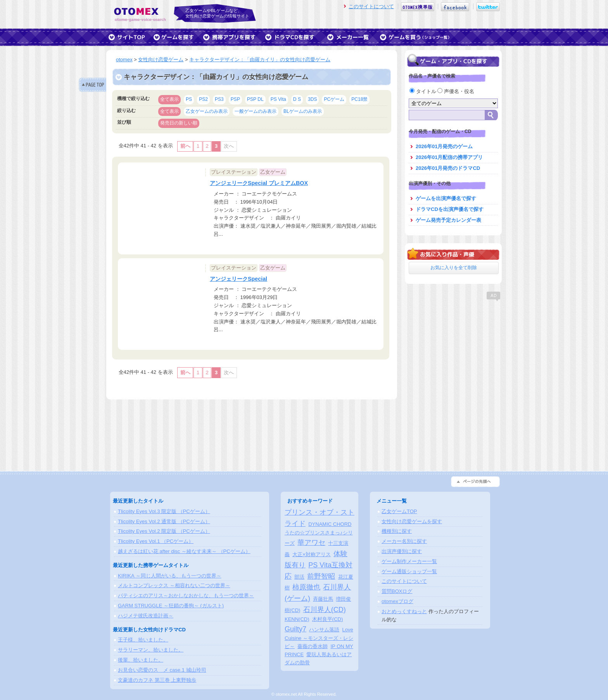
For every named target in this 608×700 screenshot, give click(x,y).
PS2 (203, 99)
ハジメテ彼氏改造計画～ (146, 616)
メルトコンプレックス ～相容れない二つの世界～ (174, 585)
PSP (235, 99)
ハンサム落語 (324, 630)
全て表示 (169, 99)
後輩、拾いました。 (141, 660)
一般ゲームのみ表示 (256, 111)
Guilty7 (295, 629)
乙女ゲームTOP (399, 511)
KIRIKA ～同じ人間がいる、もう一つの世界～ (170, 576)
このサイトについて (371, 6)
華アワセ (311, 543)
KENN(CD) (297, 619)
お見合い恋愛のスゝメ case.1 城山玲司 (162, 670)
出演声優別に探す (402, 551)
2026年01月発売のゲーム (444, 146)
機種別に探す (397, 531)
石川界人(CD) (325, 610)
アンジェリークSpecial (238, 279)
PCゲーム (334, 99)
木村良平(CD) (327, 619)
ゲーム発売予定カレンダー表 (448, 220)
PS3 (219, 99)
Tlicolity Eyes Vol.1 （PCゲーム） (156, 541)
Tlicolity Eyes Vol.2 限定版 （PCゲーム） (164, 531)
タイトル (423, 91)
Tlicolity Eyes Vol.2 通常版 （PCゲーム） (164, 521)
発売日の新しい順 (179, 123)
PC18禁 (359, 99)
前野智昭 (321, 576)
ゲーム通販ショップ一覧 (409, 571)
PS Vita (278, 99)
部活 (299, 577)
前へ (185, 146)
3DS (313, 99)
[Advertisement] (453, 351)
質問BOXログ (397, 591)
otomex (124, 60)
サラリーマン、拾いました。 (151, 650)
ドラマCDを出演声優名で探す (450, 209)
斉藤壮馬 (323, 599)
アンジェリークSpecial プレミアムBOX (259, 183)
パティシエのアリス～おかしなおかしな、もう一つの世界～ (186, 595)
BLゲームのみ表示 (303, 111)
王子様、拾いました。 (143, 640)
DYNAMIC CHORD (330, 524)
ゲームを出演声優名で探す (446, 198)
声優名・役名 (456, 91)
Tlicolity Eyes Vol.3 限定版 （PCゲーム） (164, 511)
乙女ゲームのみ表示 (207, 111)
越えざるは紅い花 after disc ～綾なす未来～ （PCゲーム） (184, 551)
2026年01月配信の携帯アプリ (449, 157)
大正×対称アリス (312, 554)
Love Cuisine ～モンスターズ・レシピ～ (319, 638)
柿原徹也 (306, 587)
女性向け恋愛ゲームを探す (412, 521)
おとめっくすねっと (404, 611)
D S (297, 99)
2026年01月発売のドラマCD (448, 168)
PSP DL (255, 99)
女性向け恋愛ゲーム (161, 60)
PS (189, 99)
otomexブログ (397, 601)
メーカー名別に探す (404, 541)
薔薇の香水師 (313, 646)
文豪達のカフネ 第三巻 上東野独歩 (157, 680)
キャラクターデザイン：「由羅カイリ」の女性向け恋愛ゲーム (260, 60)
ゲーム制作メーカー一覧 (409, 561)
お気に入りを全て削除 (454, 268)
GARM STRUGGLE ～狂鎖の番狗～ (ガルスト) (171, 606)
